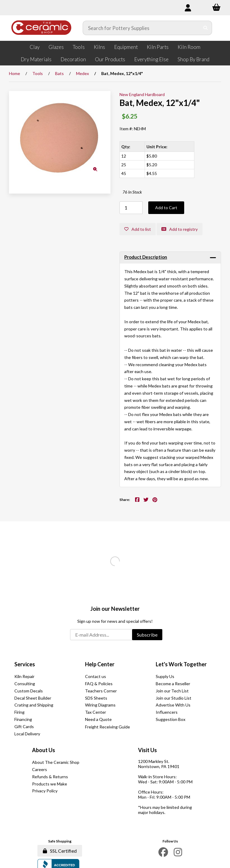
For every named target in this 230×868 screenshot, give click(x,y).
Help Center (100, 664)
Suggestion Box (171, 719)
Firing (19, 712)
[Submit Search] (206, 28)
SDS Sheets (96, 698)
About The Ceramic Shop (56, 762)
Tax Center (96, 712)
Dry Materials (36, 59)
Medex (83, 73)
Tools (79, 47)
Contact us (96, 676)
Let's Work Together (181, 664)
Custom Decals (29, 691)
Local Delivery (27, 734)
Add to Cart (166, 208)
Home (15, 73)
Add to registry (180, 229)
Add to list (138, 229)
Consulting (25, 684)
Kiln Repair (24, 676)
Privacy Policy (45, 791)
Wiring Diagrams (100, 705)
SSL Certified (60, 851)
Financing (23, 719)
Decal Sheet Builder (33, 698)
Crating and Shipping (34, 705)
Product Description (146, 257)
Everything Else (151, 59)
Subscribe (147, 635)
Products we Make (50, 784)
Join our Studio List (174, 698)
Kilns (99, 47)
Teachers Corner (101, 691)
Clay (35, 47)
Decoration (73, 59)
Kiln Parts (158, 47)
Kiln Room (189, 47)
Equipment (126, 47)
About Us (44, 750)
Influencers (167, 712)
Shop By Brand (193, 59)
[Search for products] (141, 28)
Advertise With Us (173, 705)
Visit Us (147, 750)
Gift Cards (24, 726)
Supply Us (165, 676)
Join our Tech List (172, 691)
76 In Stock (132, 192)
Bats (59, 73)
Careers (40, 769)
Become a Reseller (173, 684)
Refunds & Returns (50, 777)
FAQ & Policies (99, 684)
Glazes (56, 47)
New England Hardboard (142, 94)
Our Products (110, 59)
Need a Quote (98, 719)
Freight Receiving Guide (108, 727)
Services (25, 664)
